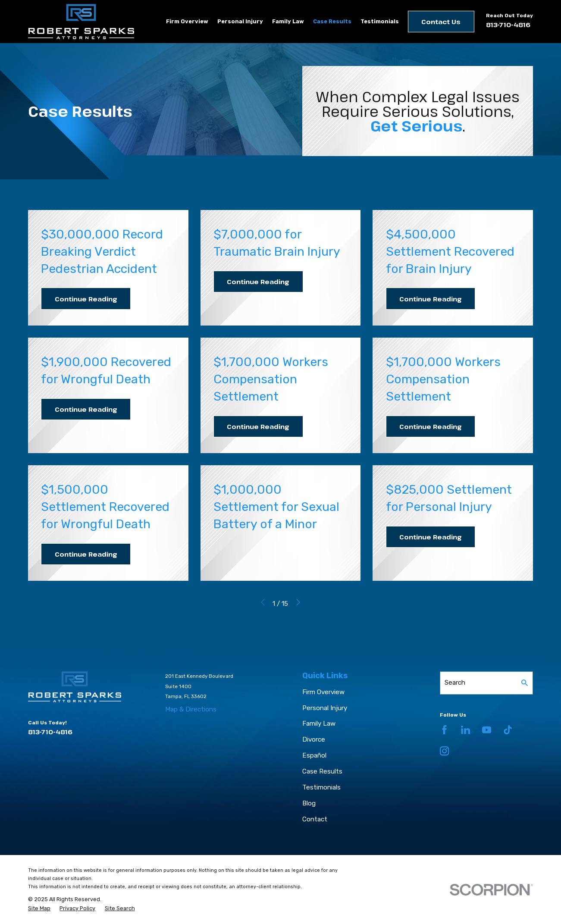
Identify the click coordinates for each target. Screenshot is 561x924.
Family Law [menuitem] (288, 21)
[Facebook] (444, 730)
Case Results (322, 771)
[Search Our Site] (525, 683)
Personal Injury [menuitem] (240, 21)
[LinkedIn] (465, 730)
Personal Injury (325, 708)
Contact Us (441, 22)
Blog (309, 803)
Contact (315, 819)
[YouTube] (487, 730)
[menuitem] (39, 908)
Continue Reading (86, 299)
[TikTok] (508, 730)
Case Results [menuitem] (332, 21)
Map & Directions (191, 709)
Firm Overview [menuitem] (187, 21)
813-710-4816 (508, 25)
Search (455, 683)
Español (314, 755)
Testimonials (321, 787)
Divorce (314, 739)
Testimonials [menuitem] (380, 21)
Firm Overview (323, 692)
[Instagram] (444, 751)
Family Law (319, 724)
